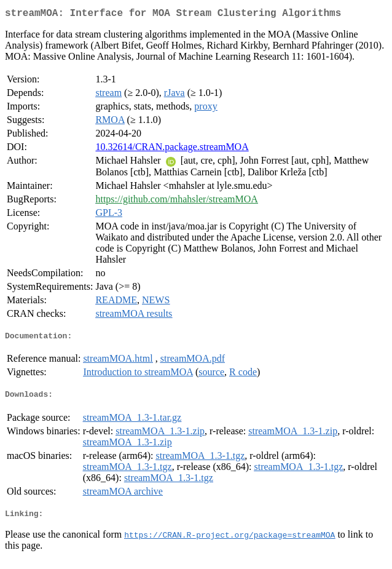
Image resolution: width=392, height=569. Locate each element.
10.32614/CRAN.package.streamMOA (172, 149)
